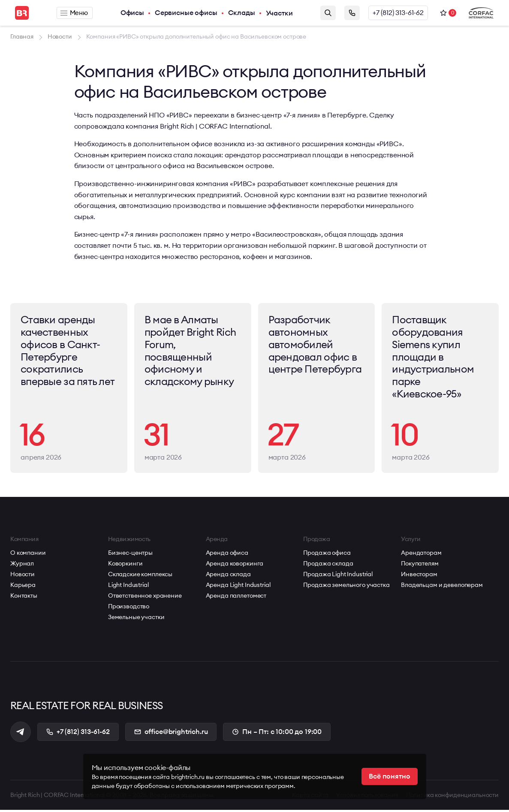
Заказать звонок (352, 13)
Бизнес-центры (130, 554)
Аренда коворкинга (235, 565)
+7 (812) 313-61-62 (398, 13)
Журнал (22, 565)
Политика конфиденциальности (452, 797)
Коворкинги (125, 565)
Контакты (24, 597)
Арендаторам (421, 554)
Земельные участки (136, 619)
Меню (74, 13)
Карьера (23, 586)
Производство (129, 608)
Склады (242, 13)
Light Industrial (128, 586)
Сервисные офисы (187, 13)
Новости (23, 576)
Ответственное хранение (145, 597)
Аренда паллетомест (236, 597)
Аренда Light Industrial (238, 586)
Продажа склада (328, 565)
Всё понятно (389, 776)
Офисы (133, 13)
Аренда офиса (227, 554)
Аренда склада (228, 576)
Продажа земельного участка (346, 586)
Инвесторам (419, 576)
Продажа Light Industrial (338, 576)
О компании (28, 554)
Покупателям (420, 565)
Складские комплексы (140, 576)
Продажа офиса (327, 554)
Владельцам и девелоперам (442, 586)
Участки (280, 13)
